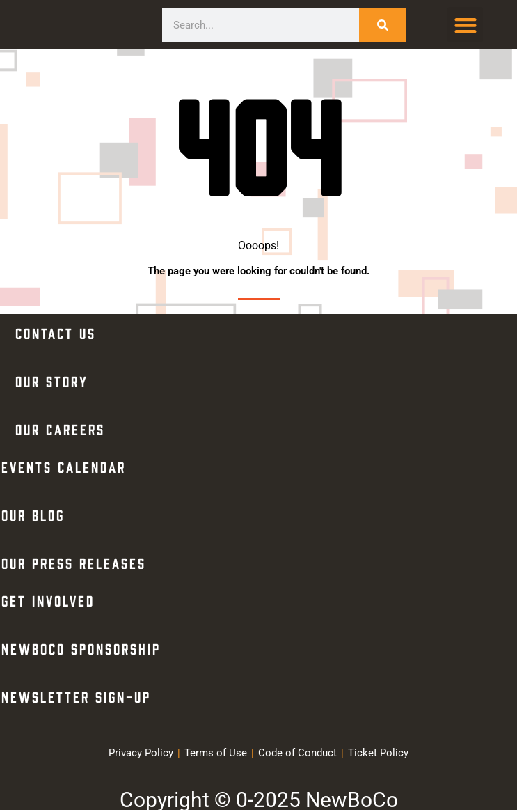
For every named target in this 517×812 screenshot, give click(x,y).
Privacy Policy (141, 753)
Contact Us (56, 333)
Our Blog (33, 514)
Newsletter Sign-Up (76, 696)
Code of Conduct (297, 753)
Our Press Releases (74, 562)
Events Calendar (64, 466)
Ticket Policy (378, 753)
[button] (465, 25)
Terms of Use (216, 753)
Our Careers (60, 429)
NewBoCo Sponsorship (81, 648)
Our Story (52, 381)
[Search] (383, 25)
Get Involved (48, 600)
